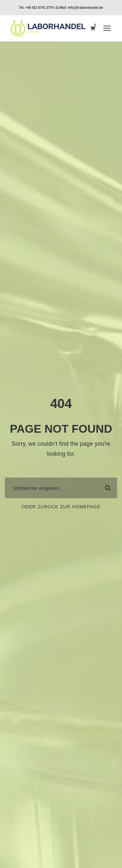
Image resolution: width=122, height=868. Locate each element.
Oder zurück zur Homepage (61, 507)
